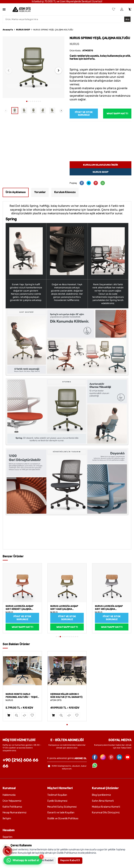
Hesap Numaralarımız (15, 813)
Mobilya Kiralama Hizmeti (106, 807)
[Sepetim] (130, 9)
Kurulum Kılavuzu (65, 192)
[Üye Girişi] (122, 9)
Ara (127, 19)
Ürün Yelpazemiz (12, 801)
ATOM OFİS (56, 700)
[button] (27, 101)
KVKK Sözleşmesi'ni (61, 766)
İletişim (7, 819)
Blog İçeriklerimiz (101, 795)
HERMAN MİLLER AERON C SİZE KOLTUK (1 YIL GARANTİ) (66, 696)
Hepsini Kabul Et (70, 860)
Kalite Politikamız (12, 807)
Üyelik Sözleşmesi (57, 801)
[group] (33, 67)
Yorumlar (40, 192)
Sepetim (8, 837)
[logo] (21, 9)
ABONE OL (80, 758)
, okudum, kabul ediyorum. (67, 767)
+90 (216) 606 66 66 (20, 763)
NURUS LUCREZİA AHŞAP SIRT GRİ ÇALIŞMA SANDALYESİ (109, 608)
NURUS (74, 44)
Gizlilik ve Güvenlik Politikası (63, 819)
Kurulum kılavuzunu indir (101, 165)
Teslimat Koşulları (57, 795)
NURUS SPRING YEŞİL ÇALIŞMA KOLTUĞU (53, 30)
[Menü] (4, 9)
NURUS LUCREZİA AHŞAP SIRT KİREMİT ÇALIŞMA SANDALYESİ (20, 608)
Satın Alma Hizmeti (103, 801)
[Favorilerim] (114, 9)
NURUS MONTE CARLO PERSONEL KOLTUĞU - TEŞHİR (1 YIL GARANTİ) (22, 696)
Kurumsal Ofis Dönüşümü (106, 813)
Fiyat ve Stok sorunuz (84, 113)
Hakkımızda (9, 795)
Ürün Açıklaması (16, 192)
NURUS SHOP (23, 30)
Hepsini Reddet (44, 860)
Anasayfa (8, 30)
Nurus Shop (100, 172)
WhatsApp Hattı (117, 113)
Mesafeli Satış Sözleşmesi (62, 807)
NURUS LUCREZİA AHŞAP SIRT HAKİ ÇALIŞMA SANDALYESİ (64, 608)
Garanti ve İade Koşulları (61, 813)
